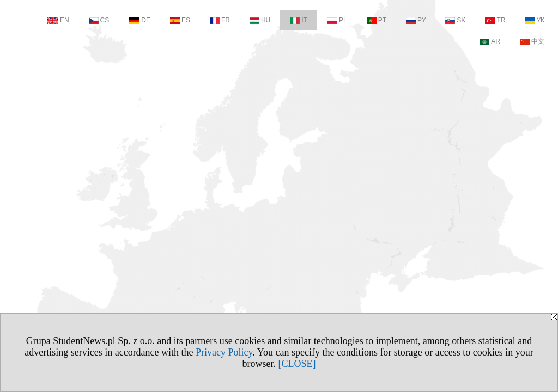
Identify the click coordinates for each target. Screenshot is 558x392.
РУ (416, 20)
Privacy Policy (224, 352)
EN (58, 20)
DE (139, 20)
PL (337, 20)
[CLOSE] (297, 364)
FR (220, 20)
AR (490, 41)
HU (260, 20)
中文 (532, 41)
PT (377, 20)
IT (299, 20)
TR (495, 20)
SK (455, 20)
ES (180, 20)
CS (99, 20)
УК (535, 20)
